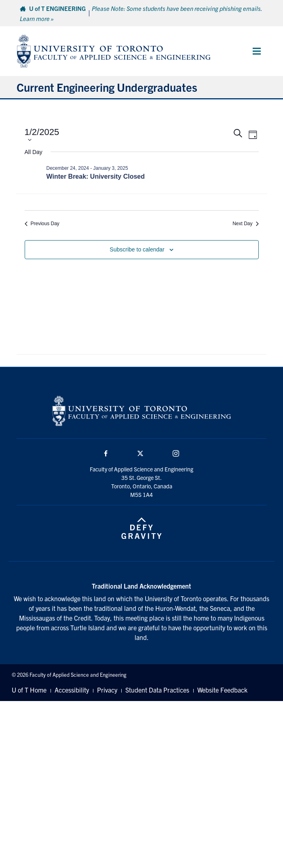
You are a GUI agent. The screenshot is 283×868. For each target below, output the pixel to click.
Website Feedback (222, 690)
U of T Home (29, 690)
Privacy (107, 690)
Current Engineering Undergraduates (107, 87)
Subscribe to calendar (137, 249)
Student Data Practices (157, 690)
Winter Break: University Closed (96, 176)
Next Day (245, 224)
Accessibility (72, 690)
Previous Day (42, 224)
